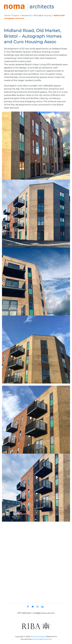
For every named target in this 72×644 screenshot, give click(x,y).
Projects (16, 15)
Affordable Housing (43, 15)
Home (7, 15)
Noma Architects (38, 636)
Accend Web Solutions (42, 639)
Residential (26, 15)
